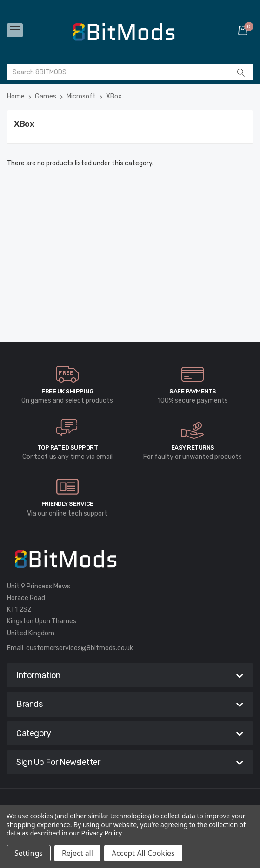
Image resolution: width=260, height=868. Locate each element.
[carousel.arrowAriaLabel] (67, 374)
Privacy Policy (102, 833)
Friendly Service (67, 504)
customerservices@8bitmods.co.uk (80, 648)
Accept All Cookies (143, 853)
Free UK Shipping (67, 391)
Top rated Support (68, 447)
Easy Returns (193, 447)
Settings (29, 853)
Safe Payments (193, 391)
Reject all (77, 853)
